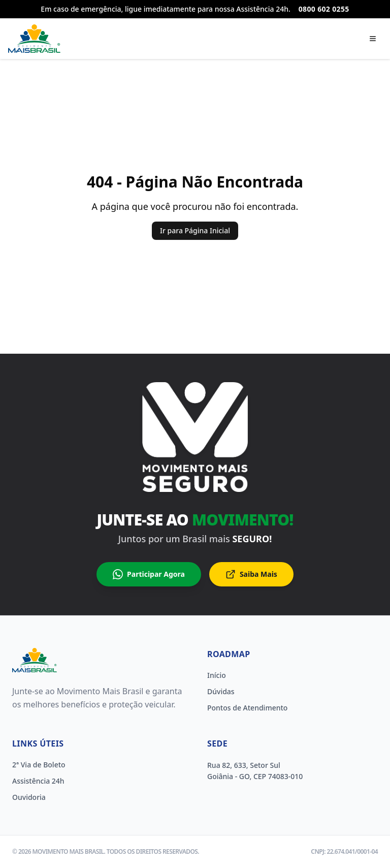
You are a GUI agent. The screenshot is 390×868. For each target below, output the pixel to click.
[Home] (35, 660)
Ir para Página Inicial (195, 230)
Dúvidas (221, 691)
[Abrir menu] (373, 39)
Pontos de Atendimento (247, 708)
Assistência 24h (38, 781)
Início (217, 675)
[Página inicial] (34, 39)
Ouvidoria (29, 797)
